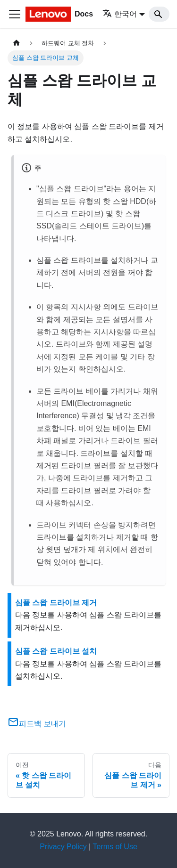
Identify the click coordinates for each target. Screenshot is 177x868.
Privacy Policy (63, 847)
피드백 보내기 (37, 724)
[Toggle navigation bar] (15, 14)
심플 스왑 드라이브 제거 (56, 603)
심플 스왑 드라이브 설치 (56, 651)
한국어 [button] (120, 14)
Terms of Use (115, 847)
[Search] (159, 14)
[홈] (17, 43)
